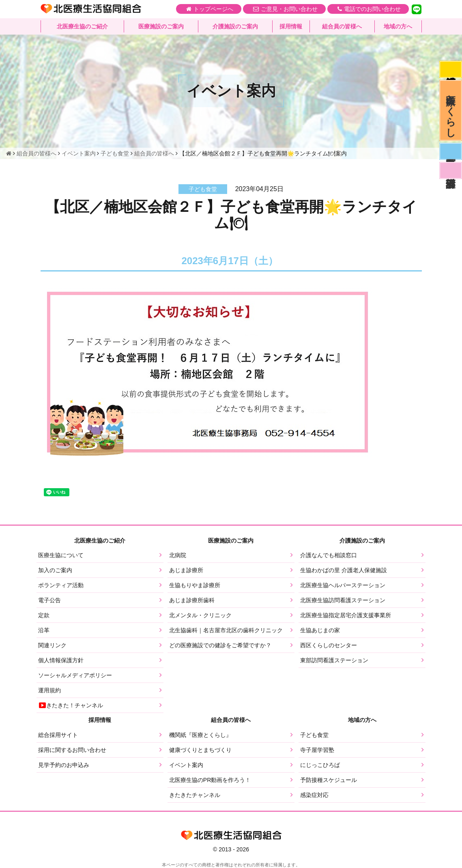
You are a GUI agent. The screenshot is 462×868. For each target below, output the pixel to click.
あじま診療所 (186, 570)
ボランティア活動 (61, 585)
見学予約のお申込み (64, 765)
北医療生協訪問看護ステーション (343, 600)
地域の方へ (398, 26)
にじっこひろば (320, 765)
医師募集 (451, 151)
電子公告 (49, 600)
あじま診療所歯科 (192, 600)
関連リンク (52, 645)
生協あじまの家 (320, 630)
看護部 (451, 170)
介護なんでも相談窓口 (329, 555)
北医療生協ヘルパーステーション (343, 585)
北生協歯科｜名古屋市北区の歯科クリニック (226, 630)
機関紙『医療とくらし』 (200, 735)
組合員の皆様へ (342, 26)
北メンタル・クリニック (200, 615)
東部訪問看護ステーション (334, 660)
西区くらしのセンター (329, 645)
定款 (44, 615)
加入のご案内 (55, 570)
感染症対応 (451, 69)
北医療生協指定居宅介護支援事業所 (346, 615)
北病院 (178, 555)
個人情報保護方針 (61, 660)
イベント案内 (186, 765)
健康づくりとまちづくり (200, 750)
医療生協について (61, 555)
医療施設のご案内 (161, 26)
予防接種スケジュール (329, 780)
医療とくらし (451, 110)
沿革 (44, 630)
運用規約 (49, 690)
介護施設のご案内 (235, 26)
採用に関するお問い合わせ (72, 750)
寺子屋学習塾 (317, 750)
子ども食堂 (314, 735)
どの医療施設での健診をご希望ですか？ (220, 645)
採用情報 (291, 26)
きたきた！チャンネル (71, 705)
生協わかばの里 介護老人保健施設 (344, 570)
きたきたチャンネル (195, 795)
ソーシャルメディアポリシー (75, 675)
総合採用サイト (58, 735)
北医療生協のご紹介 (82, 26)
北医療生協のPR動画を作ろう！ (210, 780)
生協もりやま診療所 (195, 585)
